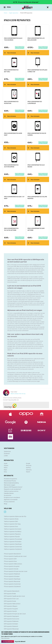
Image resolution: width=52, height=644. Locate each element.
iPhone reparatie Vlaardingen (12, 579)
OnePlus (28, 467)
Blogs (6, 504)
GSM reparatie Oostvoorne (12, 619)
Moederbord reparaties (10, 479)
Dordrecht (7, 453)
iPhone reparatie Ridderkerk (12, 574)
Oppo (5, 470)
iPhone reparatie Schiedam (12, 576)
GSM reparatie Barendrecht (12, 591)
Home (5, 13)
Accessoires (8, 495)
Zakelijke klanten (9, 493)
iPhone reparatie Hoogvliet (12, 566)
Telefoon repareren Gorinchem (13, 529)
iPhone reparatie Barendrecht (12, 554)
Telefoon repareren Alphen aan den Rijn (15, 516)
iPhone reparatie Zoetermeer (12, 584)
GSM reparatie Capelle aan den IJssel (14, 596)
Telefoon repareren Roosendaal (13, 539)
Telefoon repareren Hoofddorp (13, 531)
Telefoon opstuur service (11, 491)
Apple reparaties (14, 13)
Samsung (29, 470)
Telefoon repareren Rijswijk (12, 536)
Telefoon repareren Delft (11, 521)
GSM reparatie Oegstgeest (11, 616)
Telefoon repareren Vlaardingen (13, 544)
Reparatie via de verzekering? (12, 489)
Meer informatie (5, 638)
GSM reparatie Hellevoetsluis (12, 604)
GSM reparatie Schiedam (11, 624)
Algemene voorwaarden (11, 499)
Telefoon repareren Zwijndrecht (13, 549)
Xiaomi (28, 472)
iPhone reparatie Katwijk (11, 569)
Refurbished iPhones (10, 481)
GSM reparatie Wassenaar (11, 629)
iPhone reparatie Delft (10, 559)
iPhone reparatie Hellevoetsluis (13, 564)
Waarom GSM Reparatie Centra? (13, 487)
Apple (6, 463)
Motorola (29, 465)
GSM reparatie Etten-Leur (11, 599)
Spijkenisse (7, 451)
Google (28, 463)
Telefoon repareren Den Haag (12, 524)
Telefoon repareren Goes (11, 526)
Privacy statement (9, 502)
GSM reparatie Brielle (10, 594)
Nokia (6, 467)
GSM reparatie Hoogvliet (11, 609)
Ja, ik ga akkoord (8, 641)
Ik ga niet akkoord (20, 641)
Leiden (6, 456)
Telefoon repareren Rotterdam (13, 541)
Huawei (6, 465)
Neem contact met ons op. (18, 394)
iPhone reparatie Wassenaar (12, 581)
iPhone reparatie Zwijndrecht (12, 586)
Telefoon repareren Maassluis (12, 534)
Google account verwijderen (12, 497)
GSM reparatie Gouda (10, 601)
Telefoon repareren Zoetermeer (13, 547)
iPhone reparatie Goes (10, 561)
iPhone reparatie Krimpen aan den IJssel (16, 571)
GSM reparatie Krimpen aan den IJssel (15, 614)
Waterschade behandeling (11, 483)
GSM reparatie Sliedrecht (11, 626)
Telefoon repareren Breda (11, 519)
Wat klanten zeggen (10, 485)
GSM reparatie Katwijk (10, 611)
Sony (5, 472)
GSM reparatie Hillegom (11, 606)
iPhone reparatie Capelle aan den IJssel (15, 556)
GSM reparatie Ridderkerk (11, 621)
